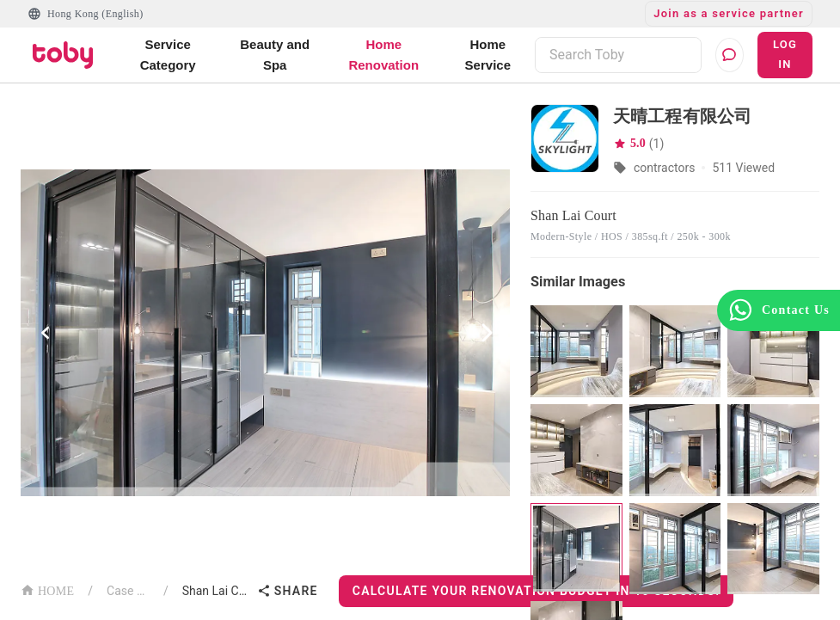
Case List (128, 591)
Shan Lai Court (216, 591)
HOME (47, 589)
